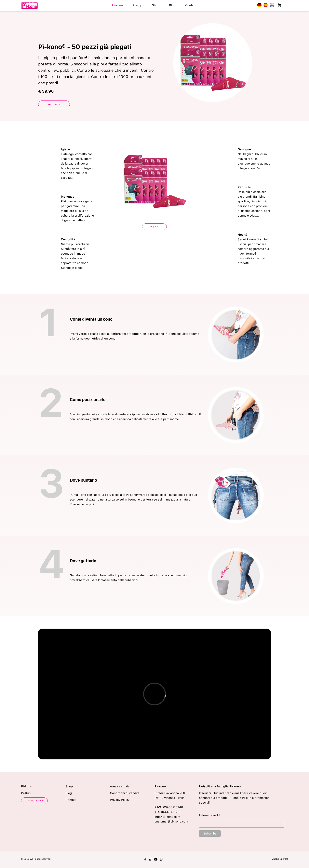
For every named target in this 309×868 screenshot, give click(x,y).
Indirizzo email (210, 816)
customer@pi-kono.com (171, 821)
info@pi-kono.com (167, 817)
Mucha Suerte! (280, 859)
